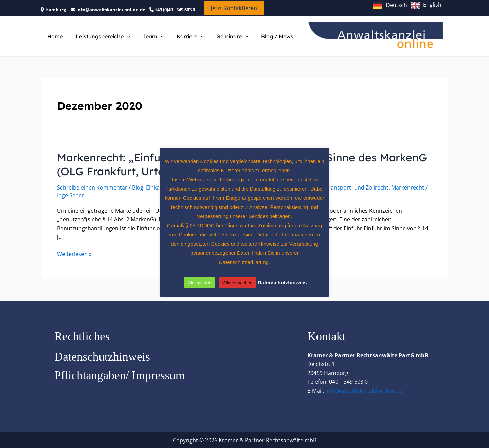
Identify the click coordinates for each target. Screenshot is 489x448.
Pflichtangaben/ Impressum (120, 375)
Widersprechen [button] (238, 283)
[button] (234, 8)
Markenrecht (408, 187)
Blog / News (266, 36)
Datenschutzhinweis (102, 357)
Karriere (183, 36)
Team (149, 36)
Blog (138, 187)
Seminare (224, 36)
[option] (426, 5)
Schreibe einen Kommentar (92, 187)
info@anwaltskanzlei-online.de (364, 391)
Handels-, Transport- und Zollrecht (344, 187)
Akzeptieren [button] (200, 283)
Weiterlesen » (74, 254)
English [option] (432, 5)
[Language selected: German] (409, 5)
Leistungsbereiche (100, 36)
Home (54, 36)
